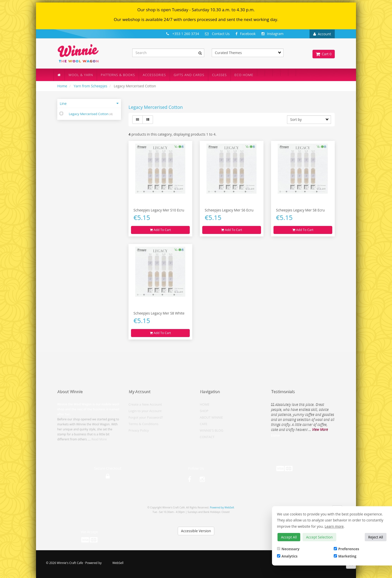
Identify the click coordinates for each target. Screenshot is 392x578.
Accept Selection (319, 537)
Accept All (289, 537)
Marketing (345, 556)
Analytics (287, 556)
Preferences (346, 549)
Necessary (288, 549)
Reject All (376, 537)
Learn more (334, 526)
